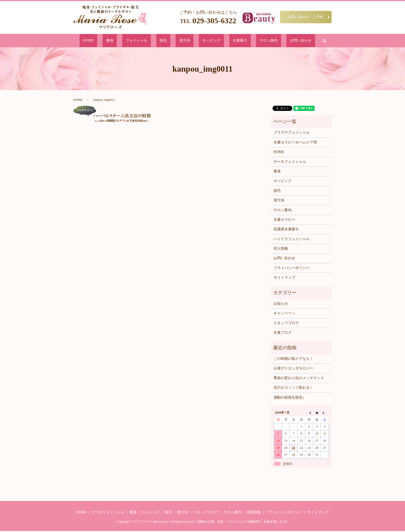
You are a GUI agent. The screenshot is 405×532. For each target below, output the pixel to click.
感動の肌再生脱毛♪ (289, 398)
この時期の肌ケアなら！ (293, 360)
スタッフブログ (286, 324)
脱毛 (172, 41)
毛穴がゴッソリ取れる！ (293, 389)
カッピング (204, 41)
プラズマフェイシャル (292, 134)
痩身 (134, 41)
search (288, 41)
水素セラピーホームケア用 (295, 143)
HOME (120, 41)
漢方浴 (185, 41)
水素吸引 (225, 41)
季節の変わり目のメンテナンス (299, 379)
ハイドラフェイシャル (292, 240)
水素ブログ (283, 334)
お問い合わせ (269, 41)
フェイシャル (153, 41)
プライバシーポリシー (292, 269)
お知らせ (281, 305)
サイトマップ (284, 279)
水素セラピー (284, 221)
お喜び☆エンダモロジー (293, 369)
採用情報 (254, 513)
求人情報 (281, 250)
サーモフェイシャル (290, 162)
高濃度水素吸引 (286, 230)
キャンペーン (284, 314)
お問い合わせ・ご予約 (305, 17)
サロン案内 (245, 41)
